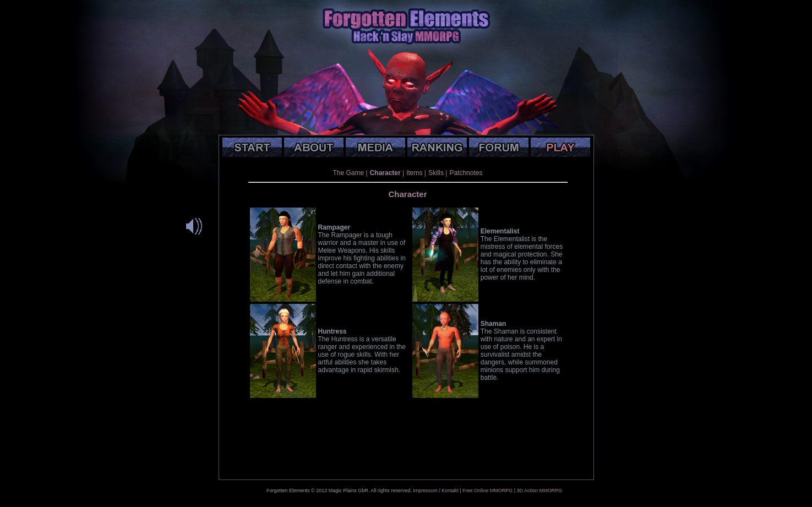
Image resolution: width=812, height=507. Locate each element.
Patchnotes (466, 173)
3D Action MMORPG (539, 490)
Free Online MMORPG (487, 490)
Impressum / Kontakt (436, 490)
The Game (349, 173)
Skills (436, 173)
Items (414, 173)
